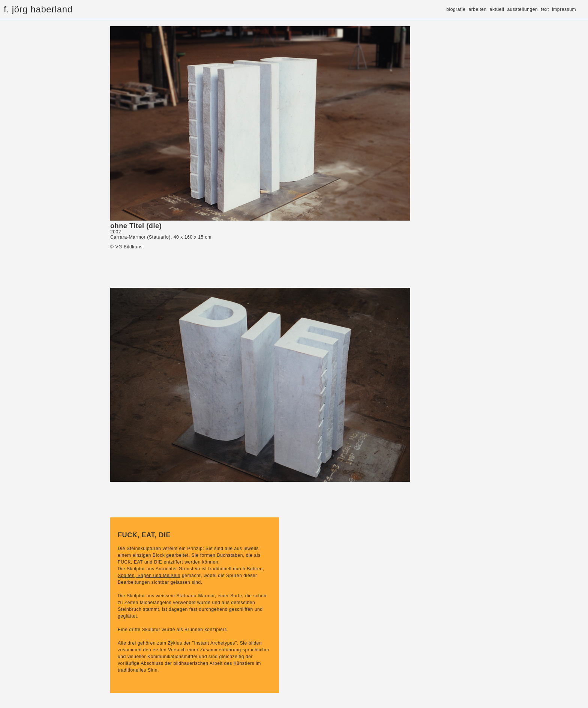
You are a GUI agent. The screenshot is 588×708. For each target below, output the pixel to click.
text (545, 9)
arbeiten (478, 9)
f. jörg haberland (38, 9)
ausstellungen (522, 9)
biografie (456, 9)
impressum (564, 9)
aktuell (497, 9)
